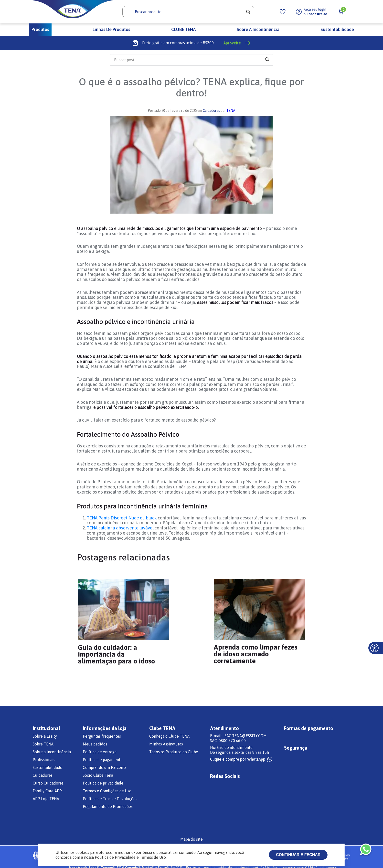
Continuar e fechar (298, 855)
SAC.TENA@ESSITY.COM (246, 736)
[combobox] (188, 12)
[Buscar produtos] (248, 12)
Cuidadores (211, 111)
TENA (231, 111)
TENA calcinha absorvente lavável (120, 528)
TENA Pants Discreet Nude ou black (122, 518)
